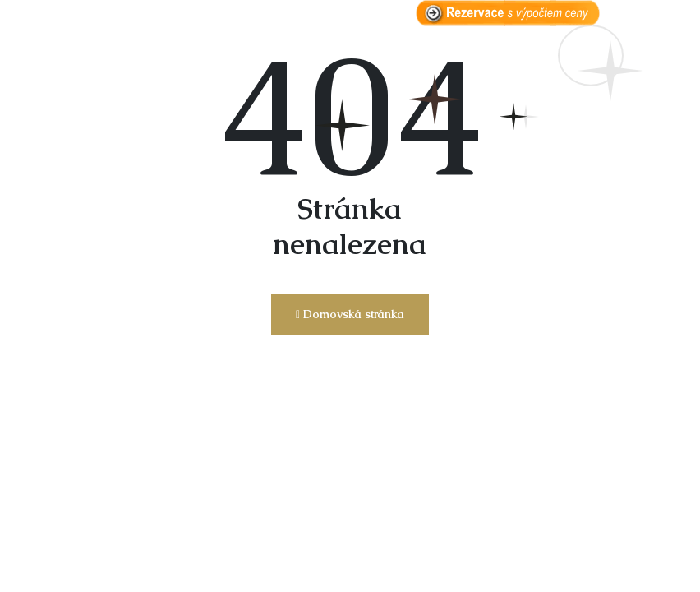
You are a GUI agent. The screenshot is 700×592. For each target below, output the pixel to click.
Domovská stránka (350, 314)
